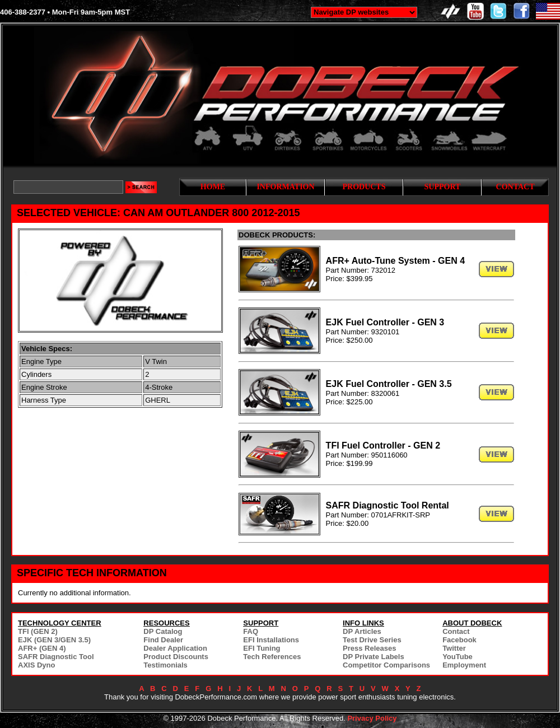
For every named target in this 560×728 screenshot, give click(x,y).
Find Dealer (163, 640)
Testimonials (165, 665)
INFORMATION (285, 187)
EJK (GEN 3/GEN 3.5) (54, 640)
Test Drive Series (372, 640)
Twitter (454, 648)
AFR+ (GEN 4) (42, 648)
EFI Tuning (262, 648)
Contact (456, 631)
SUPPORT (443, 187)
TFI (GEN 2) (38, 631)
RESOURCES (166, 623)
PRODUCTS (364, 187)
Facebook (459, 640)
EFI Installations (271, 640)
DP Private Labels (374, 657)
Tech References (272, 657)
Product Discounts (176, 657)
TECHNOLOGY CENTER (60, 623)
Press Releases (369, 648)
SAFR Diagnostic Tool (56, 657)
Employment (464, 665)
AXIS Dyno (36, 665)
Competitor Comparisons (386, 665)
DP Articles (362, 631)
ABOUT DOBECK (472, 623)
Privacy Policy (372, 718)
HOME (213, 187)
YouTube (458, 657)
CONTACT (515, 187)
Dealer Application (175, 648)
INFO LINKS (363, 623)
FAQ (251, 631)
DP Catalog (163, 631)
